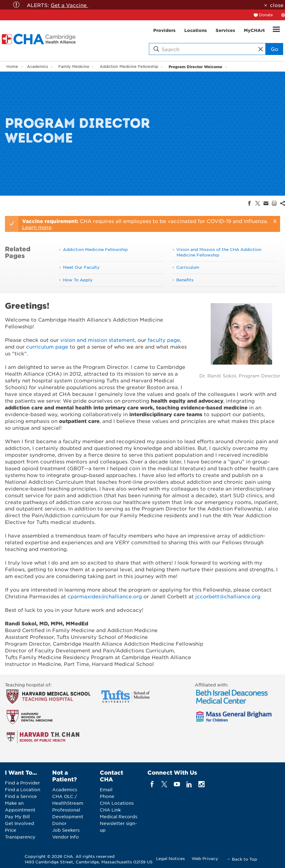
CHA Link (110, 810)
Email (106, 789)
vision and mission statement (98, 340)
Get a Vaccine (69, 5)
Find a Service (21, 796)
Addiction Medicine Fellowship (129, 66)
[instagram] (202, 784)
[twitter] (164, 784)
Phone (107, 796)
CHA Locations (117, 803)
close (277, 5)
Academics (37, 66)
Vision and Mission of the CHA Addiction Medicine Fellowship (219, 252)
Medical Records (119, 816)
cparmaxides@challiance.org (105, 596)
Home (12, 66)
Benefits (185, 280)
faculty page (164, 340)
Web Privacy (205, 858)
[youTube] (177, 784)
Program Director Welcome (195, 66)
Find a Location (23, 789)
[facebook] (152, 784)
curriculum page (47, 346)
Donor (59, 823)
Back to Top (244, 859)
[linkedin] (189, 784)
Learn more (37, 227)
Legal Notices (170, 858)
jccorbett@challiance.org (228, 596)
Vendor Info (66, 837)
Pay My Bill (17, 816)
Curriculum (188, 267)
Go (275, 49)
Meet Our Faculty (81, 267)
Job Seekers (66, 830)
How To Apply (78, 280)
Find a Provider (22, 783)
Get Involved (20, 823)
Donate (266, 15)
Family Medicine (74, 66)
